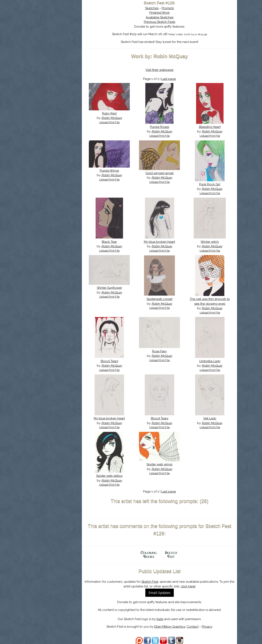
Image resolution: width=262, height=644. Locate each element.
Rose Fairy (162, 351)
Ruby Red (113, 113)
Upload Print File (113, 122)
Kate (162, 619)
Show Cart (49, 53)
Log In (46, 48)
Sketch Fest (152, 582)
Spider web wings (162, 464)
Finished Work (162, 13)
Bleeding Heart (210, 127)
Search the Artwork (56, 42)
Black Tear (113, 242)
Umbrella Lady (210, 361)
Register (64, 48)
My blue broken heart (162, 242)
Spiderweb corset (162, 299)
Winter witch (211, 242)
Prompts (170, 8)
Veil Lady (210, 418)
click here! (190, 586)
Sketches (154, 8)
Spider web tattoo (113, 476)
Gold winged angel (162, 173)
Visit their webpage (162, 70)
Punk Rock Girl (211, 184)
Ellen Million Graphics (172, 627)
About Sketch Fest (56, 29)
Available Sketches (162, 17)
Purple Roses (162, 127)
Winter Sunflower (113, 288)
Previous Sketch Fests (162, 22)
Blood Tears (113, 361)
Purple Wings (113, 171)
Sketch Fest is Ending (56, 23)
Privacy (209, 627)
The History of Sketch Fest (56, 36)
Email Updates (162, 593)
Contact (195, 627)
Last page (171, 79)
